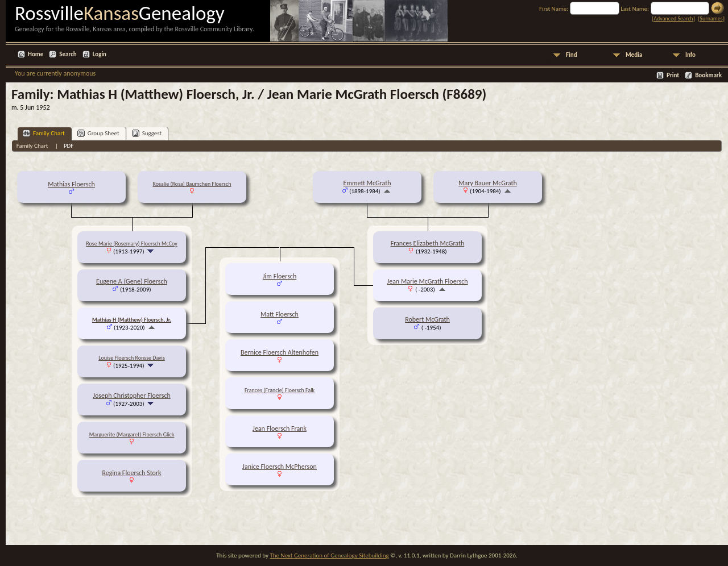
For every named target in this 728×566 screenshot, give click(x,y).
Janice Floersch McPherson (280, 467)
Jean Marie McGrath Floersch (427, 281)
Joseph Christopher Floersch (132, 396)
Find (572, 55)
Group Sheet (98, 133)
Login (100, 54)
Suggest (147, 133)
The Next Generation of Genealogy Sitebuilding (329, 555)
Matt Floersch (280, 314)
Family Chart (44, 133)
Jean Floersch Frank (280, 428)
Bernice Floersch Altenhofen (280, 352)
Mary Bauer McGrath (488, 183)
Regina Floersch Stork (131, 473)
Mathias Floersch (71, 184)
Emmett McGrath (367, 183)
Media (634, 55)
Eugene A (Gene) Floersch (132, 281)
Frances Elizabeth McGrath (428, 243)
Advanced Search (673, 18)
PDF (69, 146)
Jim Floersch (280, 276)
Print (673, 75)
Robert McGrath (427, 319)
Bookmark (708, 75)
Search (68, 54)
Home (36, 54)
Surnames (711, 18)
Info (690, 55)
